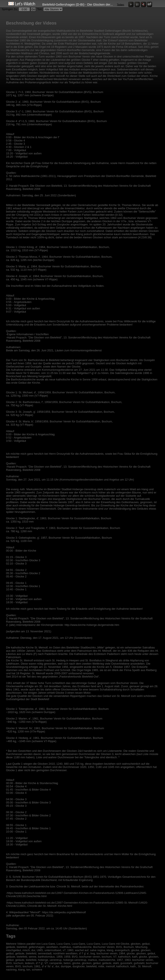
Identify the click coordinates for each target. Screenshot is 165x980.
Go (33, 9)
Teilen (121, 4)
